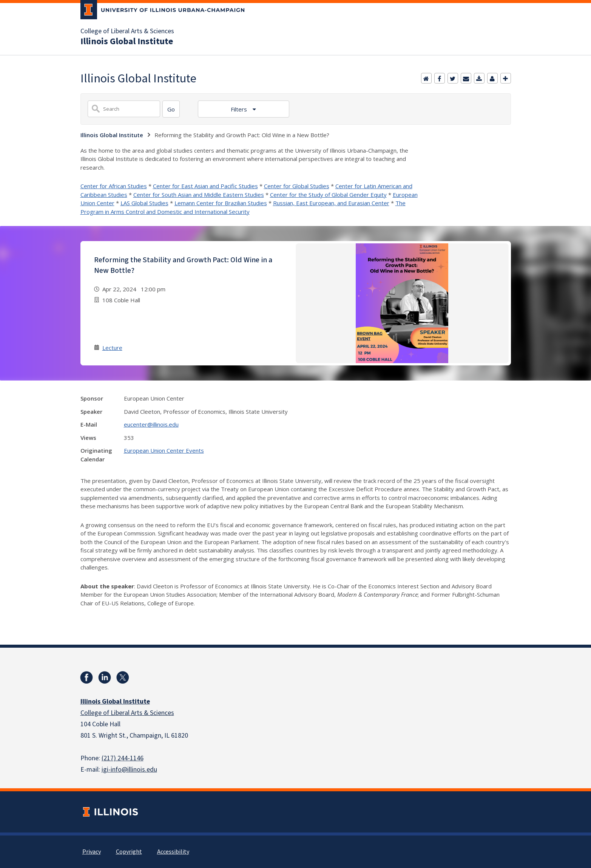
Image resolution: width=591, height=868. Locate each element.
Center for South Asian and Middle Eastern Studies (199, 195)
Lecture (112, 348)
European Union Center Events (164, 450)
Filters (240, 109)
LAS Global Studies (144, 203)
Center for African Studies (114, 186)
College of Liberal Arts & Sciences (127, 31)
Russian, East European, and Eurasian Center (331, 203)
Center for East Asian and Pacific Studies (205, 186)
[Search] (171, 109)
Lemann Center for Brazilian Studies (221, 203)
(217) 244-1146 (123, 758)
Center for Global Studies (297, 186)
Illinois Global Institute (127, 42)
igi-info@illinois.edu (129, 770)
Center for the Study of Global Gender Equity (328, 195)
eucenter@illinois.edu (151, 424)
